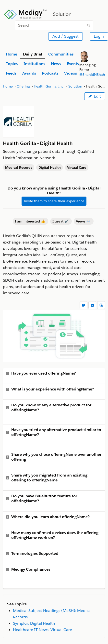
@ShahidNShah (92, 75)
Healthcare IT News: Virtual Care (42, 630)
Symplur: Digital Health (34, 623)
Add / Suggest (66, 36)
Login (99, 36)
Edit (95, 96)
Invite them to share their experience (54, 201)
